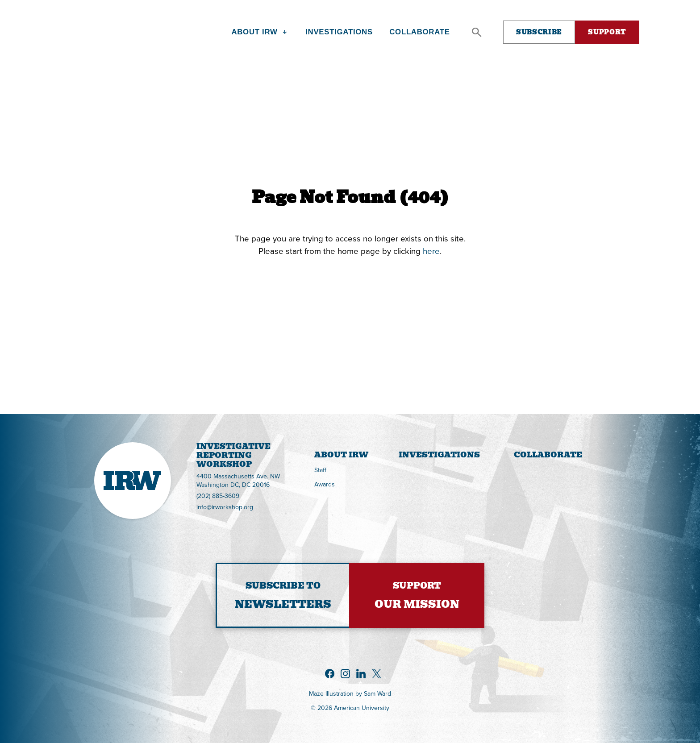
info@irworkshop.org (225, 507)
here (431, 251)
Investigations (439, 455)
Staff (320, 470)
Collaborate (548, 455)
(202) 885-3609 (218, 496)
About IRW (341, 455)
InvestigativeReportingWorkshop (197, 456)
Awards (325, 484)
